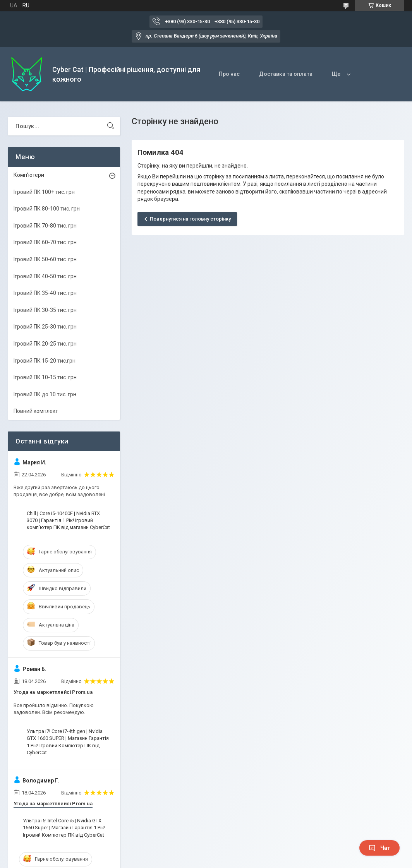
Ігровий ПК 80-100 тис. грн (47, 209)
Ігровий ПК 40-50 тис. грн (45, 276)
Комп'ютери (29, 175)
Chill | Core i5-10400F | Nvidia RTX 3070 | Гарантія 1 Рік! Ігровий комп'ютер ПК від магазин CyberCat (68, 520)
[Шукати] (111, 126)
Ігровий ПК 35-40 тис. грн (45, 293)
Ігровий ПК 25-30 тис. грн (45, 327)
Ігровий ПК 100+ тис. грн (44, 192)
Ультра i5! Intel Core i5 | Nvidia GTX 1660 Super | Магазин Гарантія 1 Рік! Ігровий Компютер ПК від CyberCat (64, 828)
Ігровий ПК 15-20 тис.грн (45, 361)
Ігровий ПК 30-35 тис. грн (45, 310)
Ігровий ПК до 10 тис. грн (45, 394)
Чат (379, 848)
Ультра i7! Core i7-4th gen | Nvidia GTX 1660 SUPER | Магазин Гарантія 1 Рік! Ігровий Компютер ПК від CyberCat (68, 742)
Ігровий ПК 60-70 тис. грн (45, 242)
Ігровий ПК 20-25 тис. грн (45, 344)
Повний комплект (36, 411)
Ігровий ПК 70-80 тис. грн (45, 226)
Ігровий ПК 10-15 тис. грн (45, 377)
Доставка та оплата (286, 74)
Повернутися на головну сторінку (190, 219)
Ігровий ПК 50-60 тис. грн (45, 259)
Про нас (229, 74)
